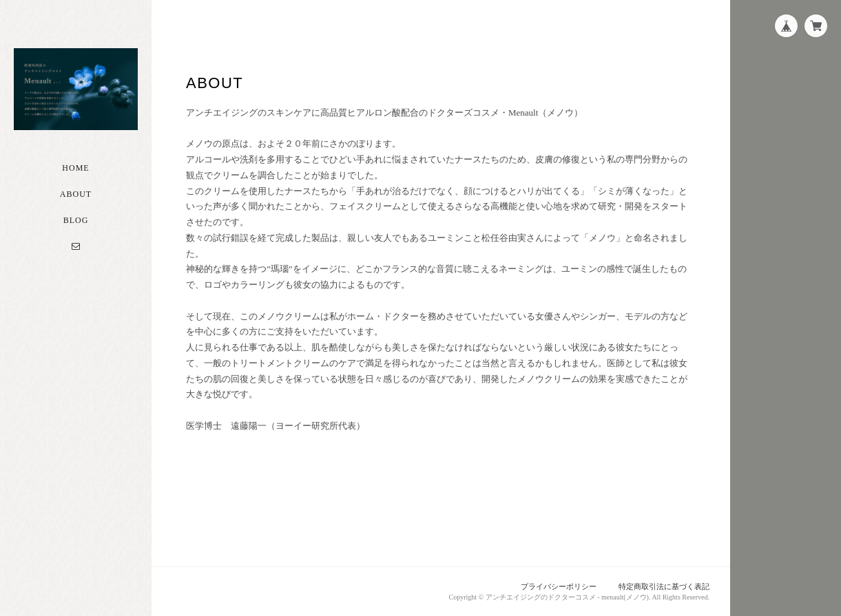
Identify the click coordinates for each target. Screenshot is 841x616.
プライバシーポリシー (559, 586)
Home (75, 168)
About (76, 194)
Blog (76, 220)
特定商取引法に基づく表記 (664, 586)
